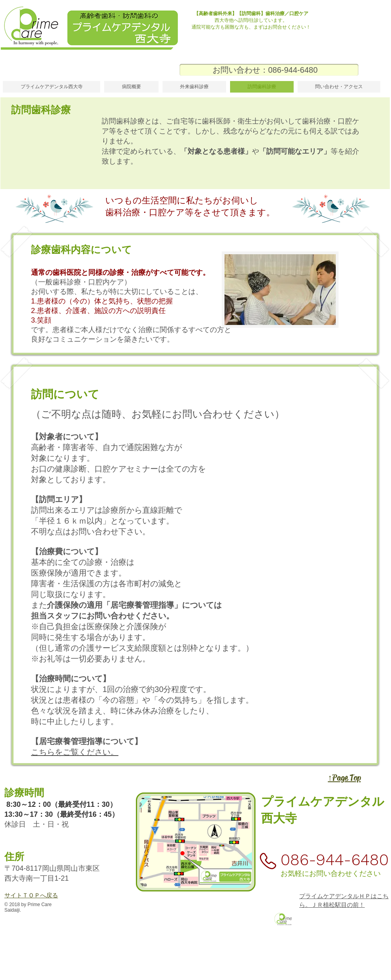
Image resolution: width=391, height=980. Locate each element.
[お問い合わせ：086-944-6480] (269, 70)
